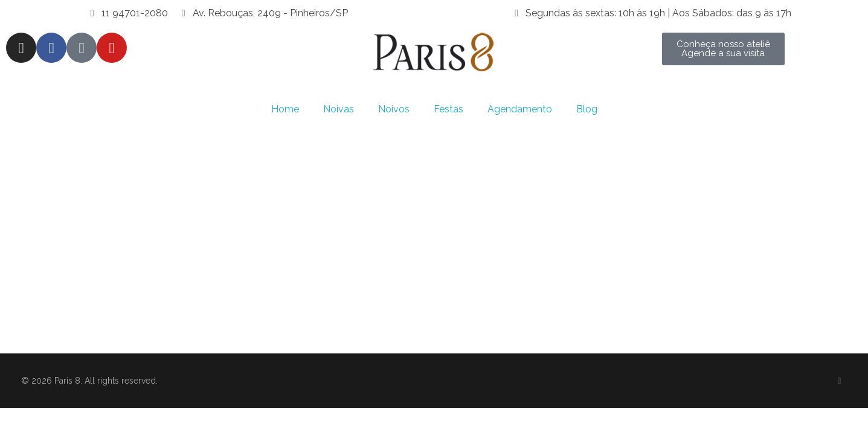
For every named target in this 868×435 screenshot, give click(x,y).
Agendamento (520, 109)
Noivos (394, 109)
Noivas (339, 109)
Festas (448, 109)
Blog (587, 109)
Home (285, 109)
